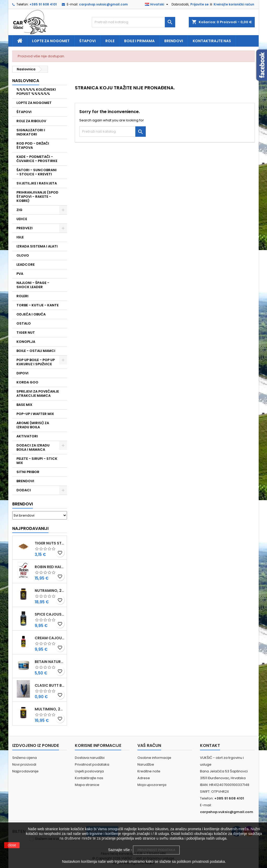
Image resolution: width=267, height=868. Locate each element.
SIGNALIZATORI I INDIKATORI (31, 132)
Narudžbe (146, 764)
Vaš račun (149, 745)
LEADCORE (26, 265)
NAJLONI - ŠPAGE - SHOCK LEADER (33, 285)
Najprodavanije (25, 771)
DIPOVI (22, 373)
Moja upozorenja (152, 785)
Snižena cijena (25, 758)
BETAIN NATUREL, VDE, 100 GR (50, 662)
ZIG (19, 210)
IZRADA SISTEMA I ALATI (37, 246)
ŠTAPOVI (24, 112)
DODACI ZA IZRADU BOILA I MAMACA (33, 447)
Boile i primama (139, 41)
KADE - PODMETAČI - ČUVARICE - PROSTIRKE (37, 159)
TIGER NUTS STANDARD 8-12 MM (50, 543)
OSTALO (24, 323)
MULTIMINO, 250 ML (50, 709)
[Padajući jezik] (157, 4)
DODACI (24, 490)
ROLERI (22, 296)
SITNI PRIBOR (28, 472)
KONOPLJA (26, 342)
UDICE (22, 219)
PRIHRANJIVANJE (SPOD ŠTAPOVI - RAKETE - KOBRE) (37, 197)
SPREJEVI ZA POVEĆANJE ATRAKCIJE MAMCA (38, 393)
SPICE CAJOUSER (50, 614)
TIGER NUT (26, 333)
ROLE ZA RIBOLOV (31, 121)
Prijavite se (199, 4)
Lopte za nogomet (51, 41)
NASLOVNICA (26, 81)
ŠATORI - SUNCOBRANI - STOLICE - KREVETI (37, 172)
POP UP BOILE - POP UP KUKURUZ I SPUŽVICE (36, 362)
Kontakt (210, 745)
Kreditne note (149, 771)
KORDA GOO (27, 382)
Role (110, 41)
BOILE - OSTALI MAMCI (36, 351)
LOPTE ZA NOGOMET (34, 103)
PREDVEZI (25, 228)
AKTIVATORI (27, 436)
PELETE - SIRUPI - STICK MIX (37, 461)
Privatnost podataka (92, 764)
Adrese (144, 778)
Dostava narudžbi (90, 758)
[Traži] (133, 22)
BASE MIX (24, 405)
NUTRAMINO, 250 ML (50, 591)
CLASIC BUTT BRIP (50, 685)
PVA (20, 274)
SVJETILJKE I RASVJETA (37, 183)
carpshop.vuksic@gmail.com (103, 4)
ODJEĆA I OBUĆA (31, 314)
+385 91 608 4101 (43, 4)
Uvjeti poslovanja (89, 771)
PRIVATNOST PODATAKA (156, 850)
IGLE (20, 237)
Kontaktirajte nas (212, 41)
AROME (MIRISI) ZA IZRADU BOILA (33, 425)
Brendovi (174, 41)
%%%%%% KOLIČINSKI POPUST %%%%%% (36, 92)
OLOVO (23, 255)
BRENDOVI (25, 481)
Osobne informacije (154, 758)
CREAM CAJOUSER (50, 638)
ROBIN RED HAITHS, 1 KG (50, 567)
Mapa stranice (87, 785)
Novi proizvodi (24, 764)
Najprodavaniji (30, 528)
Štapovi (87, 41)
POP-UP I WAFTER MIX (35, 414)
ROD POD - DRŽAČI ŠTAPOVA (33, 145)
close (12, 845)
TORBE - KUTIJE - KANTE (38, 305)
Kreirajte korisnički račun (234, 4)
